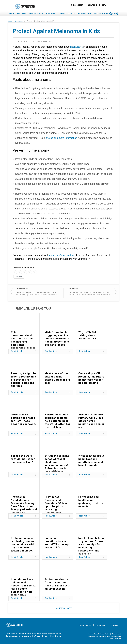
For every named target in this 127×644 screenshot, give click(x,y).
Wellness (22, 14)
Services (106, 5)
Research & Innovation (106, 14)
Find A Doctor (77, 5)
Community (52, 14)
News (63, 14)
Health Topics (36, 14)
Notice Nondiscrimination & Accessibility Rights (104, 636)
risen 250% (77, 47)
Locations (93, 5)
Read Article (17, 351)
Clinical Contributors (80, 14)
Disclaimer (116, 634)
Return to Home (63, 608)
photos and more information (61, 138)
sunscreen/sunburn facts (62, 255)
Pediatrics (19, 21)
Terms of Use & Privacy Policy (99, 634)
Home (12, 14)
